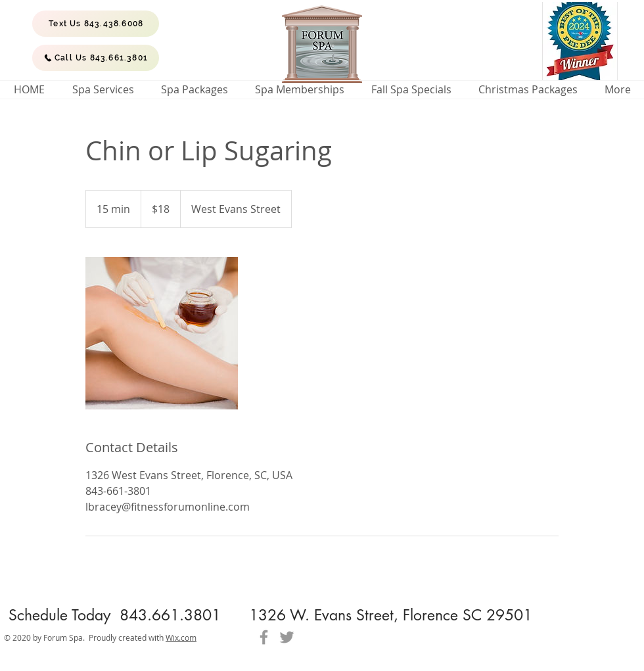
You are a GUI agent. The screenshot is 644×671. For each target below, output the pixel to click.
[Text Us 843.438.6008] (96, 24)
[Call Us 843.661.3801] (96, 58)
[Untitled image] (162, 333)
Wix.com (181, 637)
